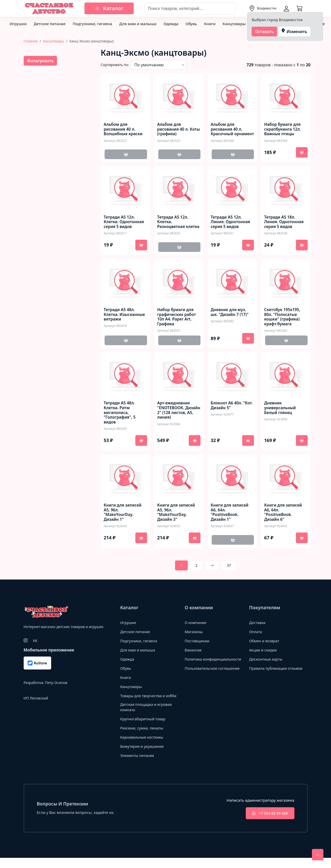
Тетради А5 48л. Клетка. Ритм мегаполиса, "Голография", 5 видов (120, 416)
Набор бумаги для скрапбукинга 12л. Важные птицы (283, 129)
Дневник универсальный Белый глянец (280, 411)
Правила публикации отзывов (277, 672)
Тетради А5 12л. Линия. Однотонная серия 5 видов (231, 223)
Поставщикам (198, 644)
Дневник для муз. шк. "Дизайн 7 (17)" (230, 314)
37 (229, 569)
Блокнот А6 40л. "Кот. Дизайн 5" (227, 408)
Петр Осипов (56, 686)
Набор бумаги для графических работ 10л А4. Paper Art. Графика (177, 319)
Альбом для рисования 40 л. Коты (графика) (174, 129)
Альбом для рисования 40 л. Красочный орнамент (227, 132)
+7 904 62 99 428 (268, 823)
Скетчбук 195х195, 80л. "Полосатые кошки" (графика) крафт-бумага (283, 319)
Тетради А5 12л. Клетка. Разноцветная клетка (173, 226)
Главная (31, 41)
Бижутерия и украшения (143, 756)
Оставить (264, 32)
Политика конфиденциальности (205, 665)
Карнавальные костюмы (143, 747)
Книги (210, 24)
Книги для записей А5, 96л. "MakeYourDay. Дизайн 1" (123, 516)
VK (35, 644)
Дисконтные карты (267, 663)
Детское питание (49, 24)
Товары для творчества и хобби (144, 702)
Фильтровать (40, 61)
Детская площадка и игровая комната (147, 717)
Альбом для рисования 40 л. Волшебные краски (124, 129)
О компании (196, 626)
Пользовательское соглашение (213, 677)
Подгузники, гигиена (92, 24)
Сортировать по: (115, 65)
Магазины (194, 635)
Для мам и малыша (138, 24)
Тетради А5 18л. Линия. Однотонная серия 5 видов (284, 223)
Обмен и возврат (265, 644)
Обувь (191, 24)
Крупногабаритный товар (144, 728)
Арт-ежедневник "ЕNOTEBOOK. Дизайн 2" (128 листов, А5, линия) (176, 413)
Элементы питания (138, 765)
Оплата (256, 635)
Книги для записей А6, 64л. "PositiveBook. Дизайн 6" (284, 516)
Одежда (171, 24)
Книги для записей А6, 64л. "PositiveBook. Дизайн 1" (230, 516)
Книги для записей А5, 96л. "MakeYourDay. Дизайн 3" (177, 516)
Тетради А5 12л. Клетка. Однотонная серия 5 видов (125, 223)
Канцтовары (234, 24)
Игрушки (18, 24)
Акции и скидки (264, 653)
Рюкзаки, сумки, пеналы (143, 738)
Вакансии (193, 653)
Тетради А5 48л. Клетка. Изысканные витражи (125, 317)
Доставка (258, 626)
